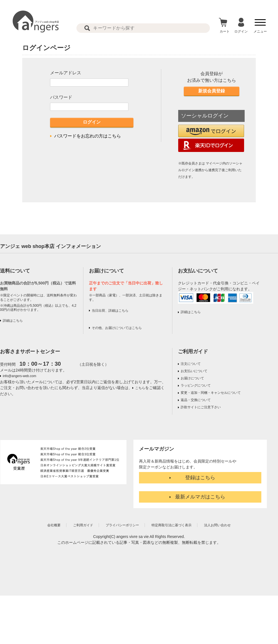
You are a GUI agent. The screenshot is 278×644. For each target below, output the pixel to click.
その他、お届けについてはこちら (117, 328)
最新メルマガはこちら (200, 497)
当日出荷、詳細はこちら (110, 311)
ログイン (92, 122)
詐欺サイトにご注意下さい (201, 407)
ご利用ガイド (193, 352)
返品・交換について (196, 400)
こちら (140, 388)
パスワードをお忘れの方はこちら (88, 136)
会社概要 (54, 525)
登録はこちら (200, 478)
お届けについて (192, 378)
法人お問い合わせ (217, 525)
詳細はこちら (13, 321)
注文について (191, 364)
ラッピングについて (196, 385)
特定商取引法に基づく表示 (172, 525)
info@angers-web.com (19, 376)
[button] (211, 131)
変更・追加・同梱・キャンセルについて (211, 393)
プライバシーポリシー (122, 525)
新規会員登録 (212, 91)
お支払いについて (194, 371)
